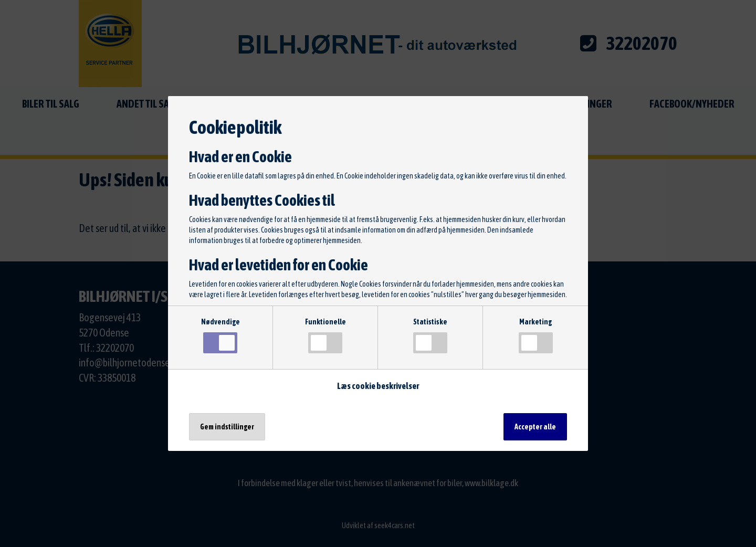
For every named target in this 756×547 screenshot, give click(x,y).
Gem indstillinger (227, 427)
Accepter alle (535, 427)
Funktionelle (325, 335)
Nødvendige (220, 335)
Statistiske (430, 335)
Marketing (536, 335)
